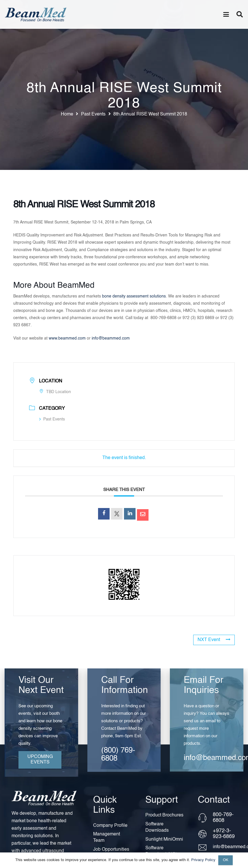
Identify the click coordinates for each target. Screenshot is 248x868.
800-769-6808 (223, 818)
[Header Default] (36, 14)
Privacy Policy (203, 860)
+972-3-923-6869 (224, 834)
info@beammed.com (111, 338)
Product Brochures (164, 815)
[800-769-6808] (205, 818)
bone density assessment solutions (134, 296)
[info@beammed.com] (205, 847)
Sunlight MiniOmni (164, 839)
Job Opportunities (111, 850)
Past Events (52, 419)
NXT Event (214, 640)
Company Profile (110, 826)
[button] (226, 14)
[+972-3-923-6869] (205, 834)
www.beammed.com (67, 338)
